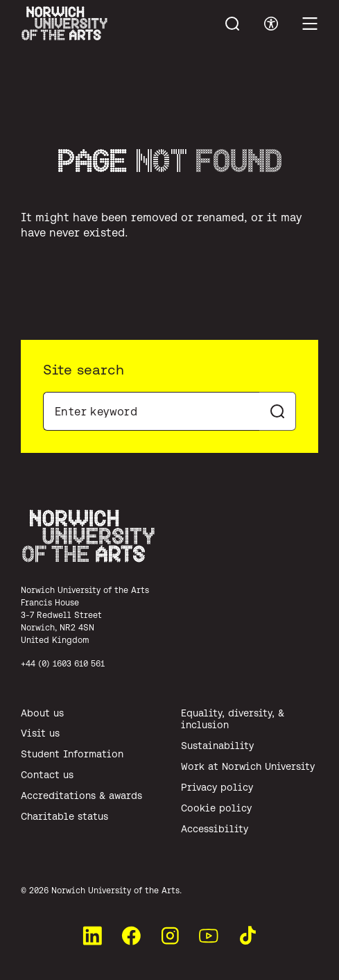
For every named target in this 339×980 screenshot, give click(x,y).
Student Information (72, 754)
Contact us (47, 775)
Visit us (40, 733)
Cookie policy (216, 808)
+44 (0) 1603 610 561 (63, 663)
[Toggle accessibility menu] (271, 24)
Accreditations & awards (81, 796)
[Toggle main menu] (310, 24)
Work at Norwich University (248, 766)
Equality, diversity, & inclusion (233, 719)
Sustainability (217, 746)
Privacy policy (217, 787)
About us (42, 713)
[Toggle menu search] (232, 24)
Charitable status (64, 816)
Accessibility (215, 829)
